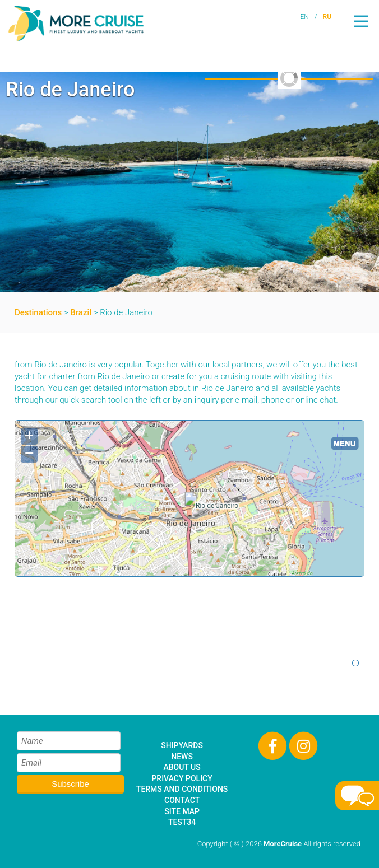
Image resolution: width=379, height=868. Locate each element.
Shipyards (182, 745)
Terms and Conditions (182, 789)
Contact (182, 800)
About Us (182, 767)
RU (327, 17)
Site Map (182, 811)
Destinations (38, 312)
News (182, 757)
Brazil (81, 312)
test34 (182, 822)
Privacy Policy (182, 778)
